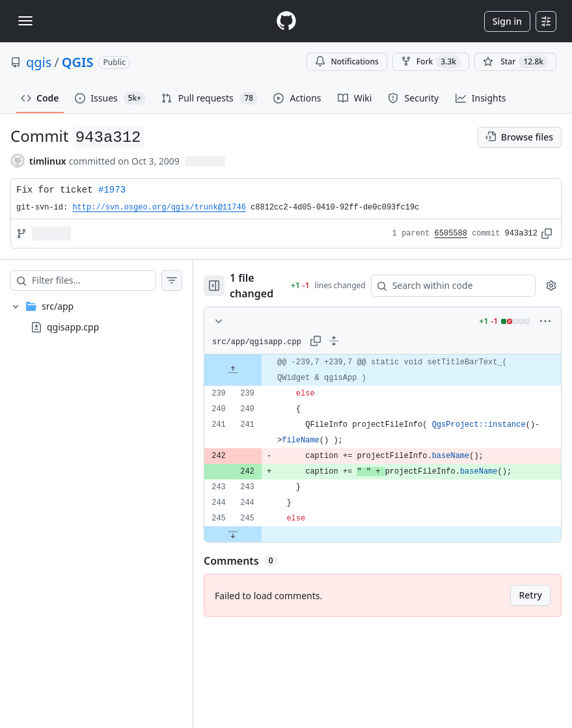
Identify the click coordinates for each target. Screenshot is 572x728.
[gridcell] (383, 370)
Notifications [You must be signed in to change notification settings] (347, 61)
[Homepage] (286, 21)
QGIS (78, 62)
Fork (431, 62)
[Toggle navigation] (25, 21)
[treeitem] (96, 317)
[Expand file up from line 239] (233, 370)
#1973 (112, 190)
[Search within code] (447, 286)
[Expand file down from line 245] (233, 534)
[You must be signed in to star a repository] (515, 62)
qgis (39, 62)
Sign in (507, 21)
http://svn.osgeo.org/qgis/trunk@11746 (159, 208)
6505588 (451, 234)
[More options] (545, 321)
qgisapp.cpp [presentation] (73, 327)
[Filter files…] (94, 280)
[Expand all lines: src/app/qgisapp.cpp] (334, 341)
